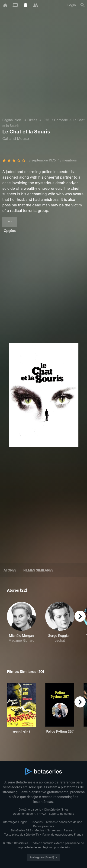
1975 (46, 120)
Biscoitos (37, 822)
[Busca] (83, 5)
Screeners (54, 830)
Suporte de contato (62, 814)
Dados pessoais (44, 826)
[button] (21, 625)
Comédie (61, 120)
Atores (10, 570)
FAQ (43, 814)
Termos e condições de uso (64, 822)
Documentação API (25, 814)
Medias (39, 830)
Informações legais (15, 822)
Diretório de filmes (56, 810)
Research (70, 830)
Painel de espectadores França (63, 835)
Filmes (32, 120)
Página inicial (12, 120)
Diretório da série (30, 810)
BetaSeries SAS (21, 830)
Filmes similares (38, 570)
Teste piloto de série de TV (22, 835)
